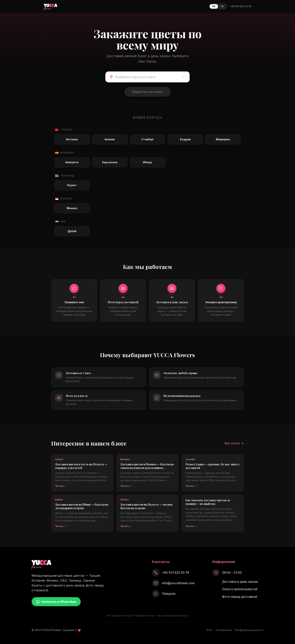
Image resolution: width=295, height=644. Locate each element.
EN (222, 6)
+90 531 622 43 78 (241, 6)
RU (214, 6)
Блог (210, 630)
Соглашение (224, 630)
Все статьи (234, 443)
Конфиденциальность (249, 630)
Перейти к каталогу (147, 92)
